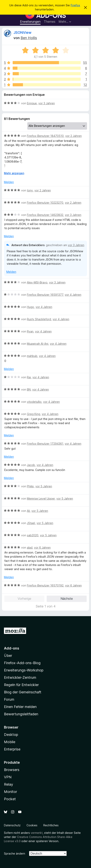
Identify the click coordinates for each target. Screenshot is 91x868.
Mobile (10, 742)
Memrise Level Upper (41, 498)
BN (29, 389)
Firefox (75, 5)
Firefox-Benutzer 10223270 (45, 203)
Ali (28, 511)
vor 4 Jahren (73, 295)
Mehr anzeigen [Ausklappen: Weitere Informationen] (14, 173)
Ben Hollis (29, 38)
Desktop (11, 735)
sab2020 (33, 535)
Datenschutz (12, 825)
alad (30, 547)
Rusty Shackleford (39, 319)
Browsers (12, 770)
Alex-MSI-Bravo (37, 282)
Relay (9, 784)
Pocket (10, 799)
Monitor (10, 792)
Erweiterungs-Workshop (24, 670)
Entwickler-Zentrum (20, 677)
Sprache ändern (15, 853)
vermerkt (37, 833)
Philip (30, 486)
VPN (8, 777)
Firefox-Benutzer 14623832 (45, 215)
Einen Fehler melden (20, 707)
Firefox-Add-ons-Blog (22, 663)
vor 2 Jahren (73, 136)
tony (30, 190)
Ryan (30, 331)
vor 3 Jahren (47, 103)
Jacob (31, 465)
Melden (9, 182)
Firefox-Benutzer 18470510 (45, 136)
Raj (29, 377)
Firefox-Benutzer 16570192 (45, 585)
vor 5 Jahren (44, 486)
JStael (31, 523)
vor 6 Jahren (42, 547)
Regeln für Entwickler (21, 685)
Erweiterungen (30, 22)
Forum (9, 699)
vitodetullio (34, 402)
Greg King (34, 414)
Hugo (30, 307)
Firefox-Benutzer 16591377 (45, 295)
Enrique (32, 103)
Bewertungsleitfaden (21, 714)
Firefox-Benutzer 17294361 (45, 444)
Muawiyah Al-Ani (38, 344)
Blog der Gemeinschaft (23, 692)
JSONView (22, 32)
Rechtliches (51, 825)
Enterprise (12, 749)
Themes (50, 22)
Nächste (67, 599)
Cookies (32, 825)
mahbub (32, 356)
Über (8, 656)
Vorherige (24, 599)
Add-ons (12, 648)
